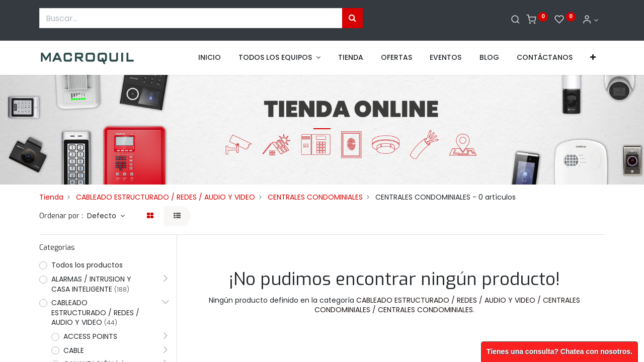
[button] (593, 58)
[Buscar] (515, 20)
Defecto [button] (103, 216)
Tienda (51, 197)
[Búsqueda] (352, 18)
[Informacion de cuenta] (590, 20)
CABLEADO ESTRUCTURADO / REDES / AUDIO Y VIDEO (166, 197)
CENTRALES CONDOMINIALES (315, 197)
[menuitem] (210, 58)
